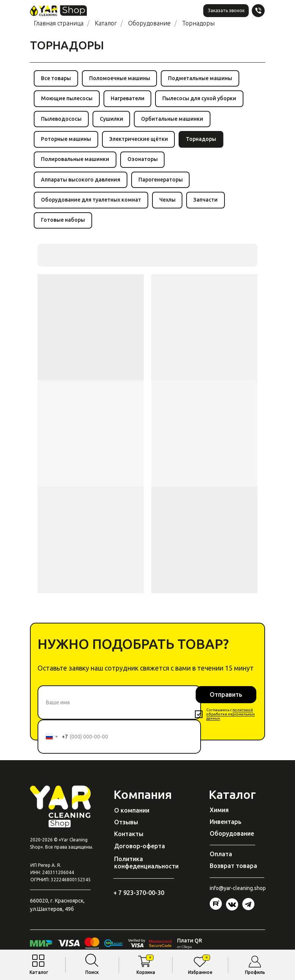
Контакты (129, 841)
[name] (119, 710)
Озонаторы (144, 163)
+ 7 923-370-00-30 (139, 900)
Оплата (221, 861)
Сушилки (113, 121)
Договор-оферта (140, 853)
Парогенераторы (162, 184)
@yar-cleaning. (236, 895)
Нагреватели (129, 100)
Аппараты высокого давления (81, 184)
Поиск (92, 972)
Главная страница (59, 23)
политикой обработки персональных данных (231, 721)
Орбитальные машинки (174, 121)
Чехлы (169, 205)
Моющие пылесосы (67, 100)
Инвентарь (226, 829)
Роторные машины (66, 142)
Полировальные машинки (75, 163)
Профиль (255, 972)
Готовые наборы (63, 227)
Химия (219, 817)
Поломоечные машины (121, 79)
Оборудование (149, 23)
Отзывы (126, 829)
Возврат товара (233, 873)
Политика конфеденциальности (146, 870)
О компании (132, 817)
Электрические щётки (140, 142)
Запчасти (208, 205)
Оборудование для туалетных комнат (91, 205)
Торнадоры (198, 23)
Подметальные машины (202, 79)
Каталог (39, 972)
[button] (226, 11)
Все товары (56, 79)
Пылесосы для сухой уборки (202, 100)
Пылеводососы (62, 121)
